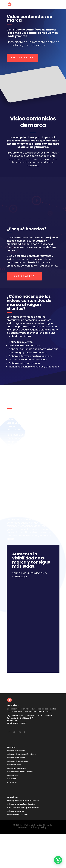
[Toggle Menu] (56, 6)
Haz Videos (27, 499)
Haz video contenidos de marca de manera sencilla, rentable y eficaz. (31, 536)
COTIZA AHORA (22, 58)
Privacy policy (39, 827)
